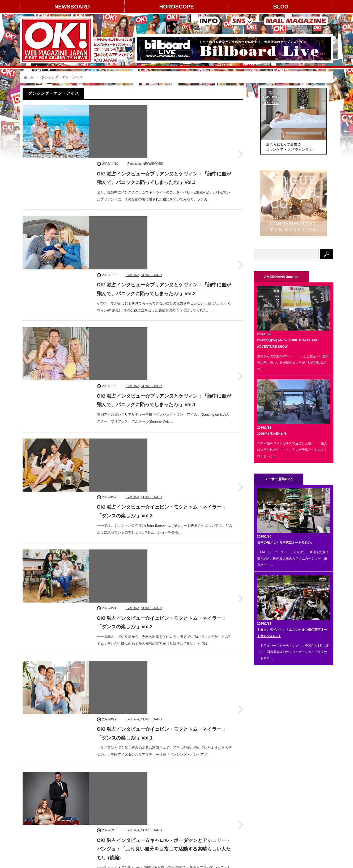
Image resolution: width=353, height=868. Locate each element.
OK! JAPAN (304, 861)
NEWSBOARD (72, 7)
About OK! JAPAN (39, 819)
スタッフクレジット (81, 810)
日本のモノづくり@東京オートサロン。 (286, 543)
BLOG (281, 7)
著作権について (37, 800)
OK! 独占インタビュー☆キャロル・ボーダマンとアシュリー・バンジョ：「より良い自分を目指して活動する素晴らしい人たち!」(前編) (164, 594)
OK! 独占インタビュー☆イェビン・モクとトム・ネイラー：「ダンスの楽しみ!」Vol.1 (162, 457)
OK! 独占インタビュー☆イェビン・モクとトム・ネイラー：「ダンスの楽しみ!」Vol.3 (162, 323)
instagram (278, 780)
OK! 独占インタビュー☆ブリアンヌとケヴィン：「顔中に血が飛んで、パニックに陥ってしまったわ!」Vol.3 (164, 123)
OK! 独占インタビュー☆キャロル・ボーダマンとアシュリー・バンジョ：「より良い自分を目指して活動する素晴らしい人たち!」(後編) (164, 528)
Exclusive (134, 109)
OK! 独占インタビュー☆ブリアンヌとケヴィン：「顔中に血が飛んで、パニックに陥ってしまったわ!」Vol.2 (164, 190)
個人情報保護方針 (80, 819)
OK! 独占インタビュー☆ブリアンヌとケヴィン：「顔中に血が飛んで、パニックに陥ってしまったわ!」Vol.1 (164, 257)
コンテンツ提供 (78, 800)
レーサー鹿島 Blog (129, 861)
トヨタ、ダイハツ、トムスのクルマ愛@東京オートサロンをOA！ (292, 633)
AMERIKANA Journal (93, 861)
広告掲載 (73, 791)
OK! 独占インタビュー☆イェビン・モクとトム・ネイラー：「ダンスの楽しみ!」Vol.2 (162, 390)
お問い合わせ (35, 828)
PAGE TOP (176, 847)
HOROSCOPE (176, 7)
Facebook (278, 795)
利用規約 (32, 810)
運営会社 (32, 791)
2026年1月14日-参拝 (272, 434)
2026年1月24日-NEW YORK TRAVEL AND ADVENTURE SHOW (288, 343)
